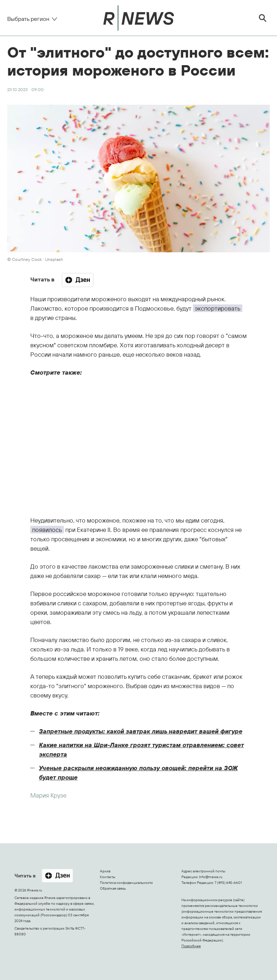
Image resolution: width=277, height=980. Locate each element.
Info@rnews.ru (211, 877)
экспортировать (218, 308)
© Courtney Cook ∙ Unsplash (35, 259)
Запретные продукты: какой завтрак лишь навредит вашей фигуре (141, 731)
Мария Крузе (48, 795)
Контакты (108, 877)
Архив (105, 871)
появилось (47, 530)
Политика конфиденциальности (126, 883)
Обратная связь (113, 888)
